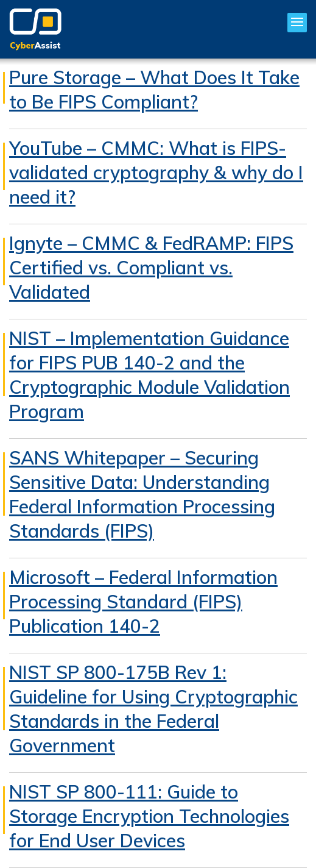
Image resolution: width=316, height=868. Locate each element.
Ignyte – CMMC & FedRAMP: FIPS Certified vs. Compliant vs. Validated (151, 268)
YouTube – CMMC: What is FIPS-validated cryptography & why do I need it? (156, 173)
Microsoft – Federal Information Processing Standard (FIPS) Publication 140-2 (143, 602)
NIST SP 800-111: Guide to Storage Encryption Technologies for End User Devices (149, 816)
